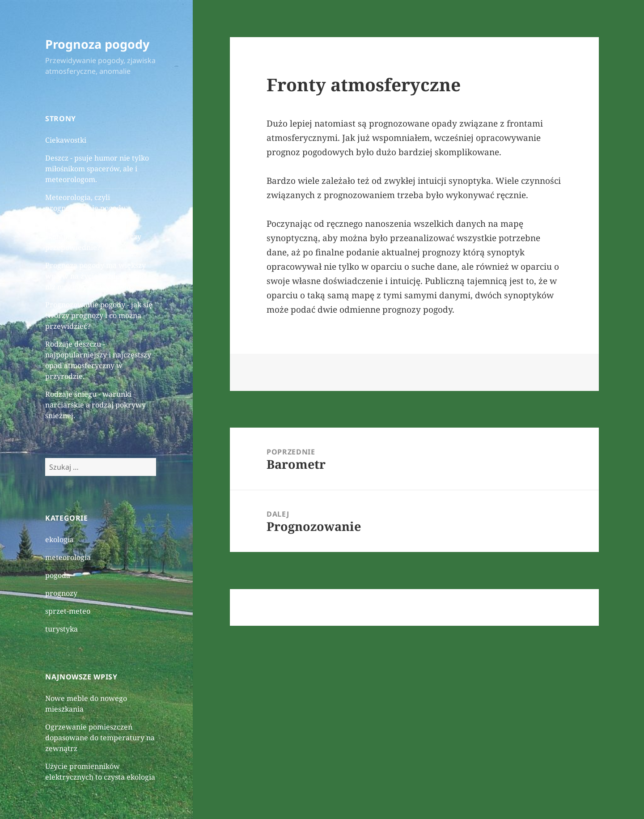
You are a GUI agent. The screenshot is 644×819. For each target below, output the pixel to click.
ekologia (59, 539)
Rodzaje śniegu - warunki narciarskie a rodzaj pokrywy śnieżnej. (95, 405)
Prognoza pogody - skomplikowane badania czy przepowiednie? (93, 237)
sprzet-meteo (68, 611)
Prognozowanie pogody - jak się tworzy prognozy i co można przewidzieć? (99, 315)
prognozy (61, 593)
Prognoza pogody (97, 44)
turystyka (61, 629)
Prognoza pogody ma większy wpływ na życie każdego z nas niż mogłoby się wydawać (96, 276)
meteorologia (68, 557)
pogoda (58, 575)
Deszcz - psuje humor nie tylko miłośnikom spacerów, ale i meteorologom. (97, 169)
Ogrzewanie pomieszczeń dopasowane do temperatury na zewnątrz (100, 738)
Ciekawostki (66, 140)
